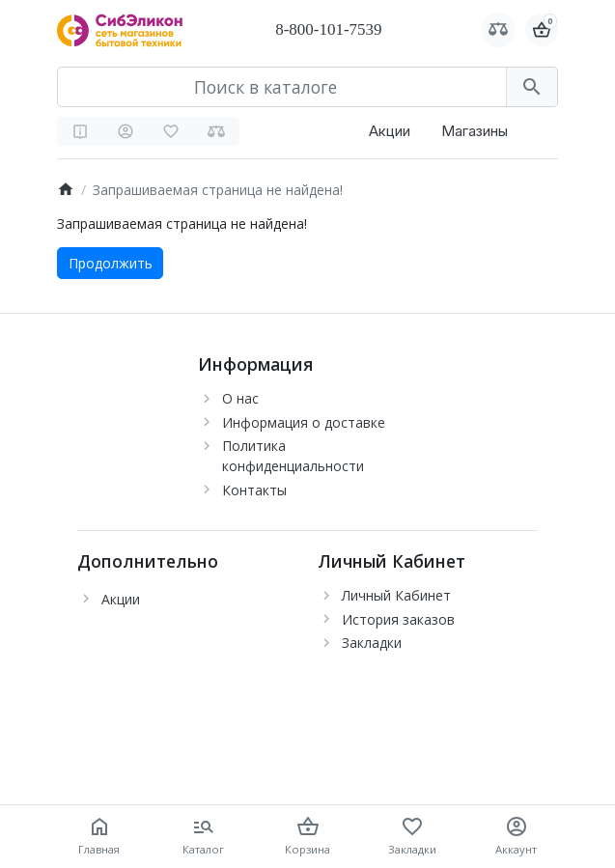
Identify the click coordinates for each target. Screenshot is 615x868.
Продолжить (111, 263)
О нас (240, 398)
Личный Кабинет (396, 595)
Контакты (254, 490)
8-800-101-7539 (328, 29)
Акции (390, 131)
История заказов (398, 619)
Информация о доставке (304, 422)
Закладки (372, 643)
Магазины (475, 131)
